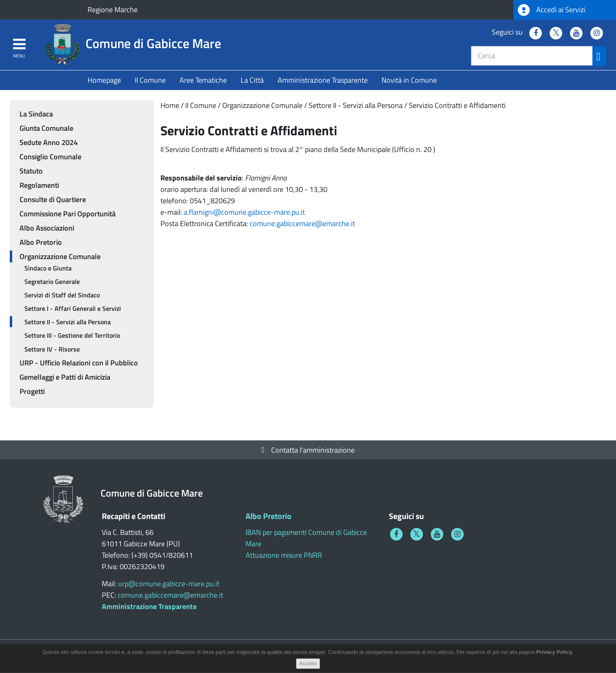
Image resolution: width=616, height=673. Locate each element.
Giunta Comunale (46, 129)
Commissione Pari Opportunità (68, 215)
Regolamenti (39, 186)
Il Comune (150, 81)
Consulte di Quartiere (53, 201)
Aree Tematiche (203, 81)
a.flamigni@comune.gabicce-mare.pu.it (244, 213)
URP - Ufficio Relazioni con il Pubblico (79, 364)
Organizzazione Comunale (262, 107)
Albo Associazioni (47, 229)
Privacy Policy (554, 657)
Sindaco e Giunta (48, 269)
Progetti (32, 393)
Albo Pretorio (41, 243)
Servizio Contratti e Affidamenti (457, 107)
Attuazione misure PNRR (284, 556)
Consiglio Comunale (50, 158)
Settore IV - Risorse (52, 350)
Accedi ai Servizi (552, 10)
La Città (252, 81)
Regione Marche (113, 10)
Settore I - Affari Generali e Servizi (73, 310)
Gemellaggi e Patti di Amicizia (65, 378)
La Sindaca (36, 115)
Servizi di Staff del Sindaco (62, 296)
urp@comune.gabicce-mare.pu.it (169, 585)
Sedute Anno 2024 (49, 144)
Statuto (31, 172)
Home (170, 107)
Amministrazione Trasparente (323, 81)
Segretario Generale (52, 283)
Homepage (104, 81)
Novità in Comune (409, 81)
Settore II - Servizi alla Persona (356, 107)
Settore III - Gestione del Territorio (72, 337)
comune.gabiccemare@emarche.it (302, 225)
